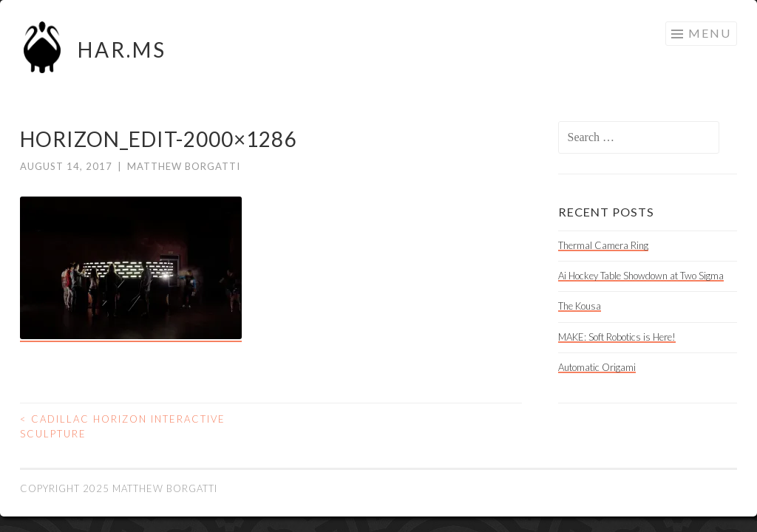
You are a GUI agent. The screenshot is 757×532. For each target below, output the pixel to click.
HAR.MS (122, 50)
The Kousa (580, 306)
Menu (710, 33)
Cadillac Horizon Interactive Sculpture (123, 426)
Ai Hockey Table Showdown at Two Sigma (641, 276)
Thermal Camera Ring (603, 245)
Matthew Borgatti (184, 166)
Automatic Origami (597, 367)
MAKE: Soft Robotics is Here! (617, 337)
